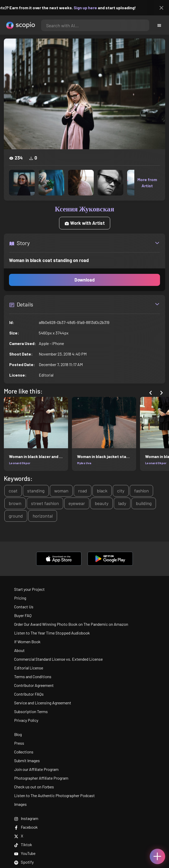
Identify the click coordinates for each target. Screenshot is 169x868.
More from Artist (147, 183)
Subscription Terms (31, 711)
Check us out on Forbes (34, 787)
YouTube (25, 853)
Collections (24, 752)
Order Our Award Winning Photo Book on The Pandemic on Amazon (71, 624)
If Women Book (27, 642)
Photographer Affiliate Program (41, 778)
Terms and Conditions (33, 676)
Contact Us (24, 607)
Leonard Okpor (20, 463)
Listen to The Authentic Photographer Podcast (54, 795)
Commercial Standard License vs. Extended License (58, 659)
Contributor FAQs (29, 694)
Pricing (20, 598)
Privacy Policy (26, 720)
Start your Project (29, 589)
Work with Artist (85, 223)
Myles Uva (84, 463)
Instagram (26, 818)
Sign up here (93, 8)
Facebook (26, 827)
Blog (18, 734)
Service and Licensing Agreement (43, 703)
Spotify (24, 862)
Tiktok (23, 844)
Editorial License (29, 668)
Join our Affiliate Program (36, 769)
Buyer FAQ (23, 615)
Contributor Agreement (34, 685)
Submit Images (27, 760)
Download (85, 280)
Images (20, 804)
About (19, 650)
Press (19, 743)
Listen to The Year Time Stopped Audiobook (52, 633)
